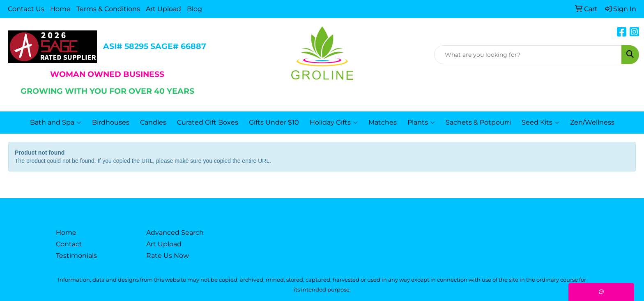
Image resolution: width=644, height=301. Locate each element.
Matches (383, 122)
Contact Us (26, 9)
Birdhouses (111, 122)
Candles (153, 122)
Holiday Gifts (334, 123)
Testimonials (76, 256)
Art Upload (163, 9)
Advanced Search (175, 233)
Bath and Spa (56, 123)
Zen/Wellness (592, 122)
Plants (421, 123)
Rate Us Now (168, 256)
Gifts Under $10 (274, 122)
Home (60, 9)
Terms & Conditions (108, 9)
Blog (194, 9)
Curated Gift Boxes (208, 122)
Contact (69, 244)
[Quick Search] (528, 55)
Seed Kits (540, 123)
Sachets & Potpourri (478, 122)
